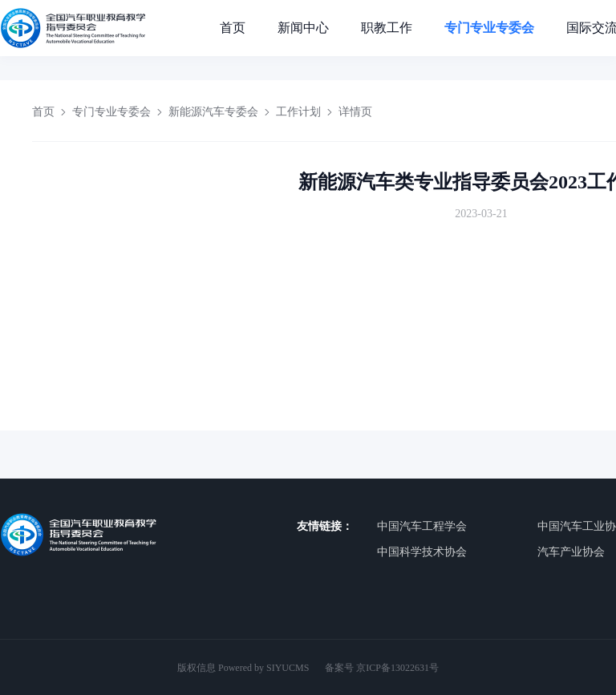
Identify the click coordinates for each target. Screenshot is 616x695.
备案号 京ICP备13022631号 (382, 668)
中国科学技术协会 (422, 552)
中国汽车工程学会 (422, 526)
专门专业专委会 (489, 28)
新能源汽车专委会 (213, 112)
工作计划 (298, 112)
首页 (233, 28)
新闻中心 (303, 28)
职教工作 (387, 28)
